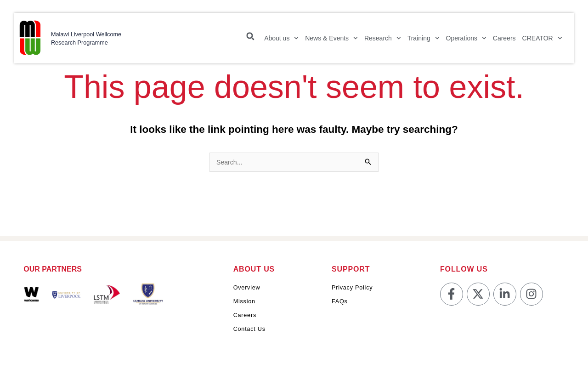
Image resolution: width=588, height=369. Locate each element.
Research (379, 41)
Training (420, 41)
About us (278, 41)
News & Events (328, 41)
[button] (247, 40)
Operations (463, 41)
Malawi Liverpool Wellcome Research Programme (83, 41)
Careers (501, 41)
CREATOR (539, 41)
